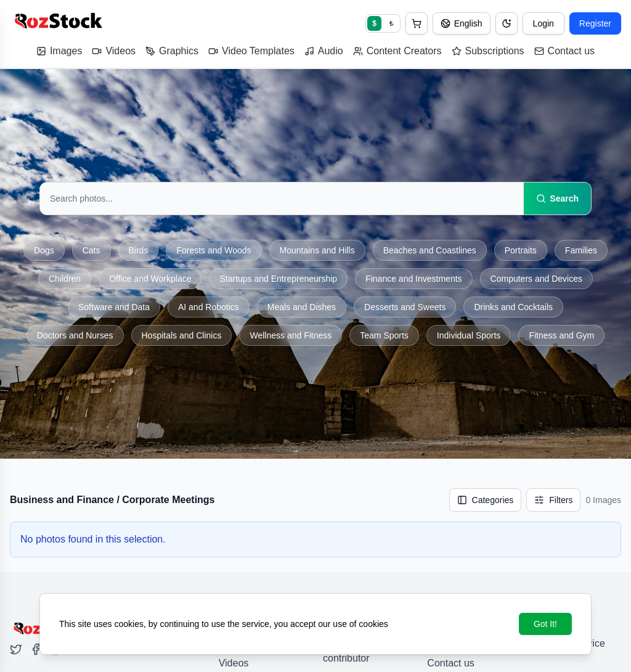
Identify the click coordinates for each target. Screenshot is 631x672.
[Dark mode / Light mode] (507, 23)
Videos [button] (114, 51)
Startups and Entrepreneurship (278, 279)
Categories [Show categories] (486, 500)
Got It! (545, 624)
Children (65, 279)
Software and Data (114, 307)
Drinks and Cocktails (513, 307)
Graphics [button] (172, 51)
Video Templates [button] (251, 51)
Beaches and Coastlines (430, 250)
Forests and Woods (214, 250)
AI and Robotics (209, 307)
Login (543, 23)
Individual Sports (469, 335)
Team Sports (384, 335)
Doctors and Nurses (75, 335)
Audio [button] (324, 51)
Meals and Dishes (302, 307)
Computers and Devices (536, 279)
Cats (92, 250)
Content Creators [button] (397, 51)
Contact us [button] (564, 51)
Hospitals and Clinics (182, 335)
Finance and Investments (413, 279)
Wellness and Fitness (291, 335)
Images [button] (59, 51)
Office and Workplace (150, 279)
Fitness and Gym (561, 335)
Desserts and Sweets (405, 307)
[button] (417, 23)
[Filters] (553, 500)
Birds (139, 250)
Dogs (44, 250)
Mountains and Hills (317, 250)
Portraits (521, 250)
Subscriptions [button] (488, 51)
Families (581, 250)
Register (595, 23)
